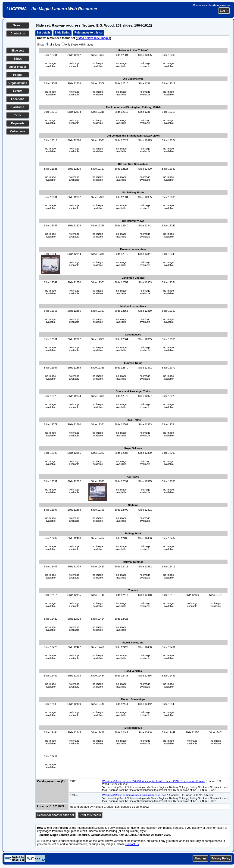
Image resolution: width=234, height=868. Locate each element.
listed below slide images (94, 38)
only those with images (79, 45)
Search (18, 25)
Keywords (18, 123)
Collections (18, 131)
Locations (18, 99)
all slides (55, 45)
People (18, 75)
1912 (73, 781)
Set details (44, 33)
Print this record (90, 815)
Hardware (18, 107)
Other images (18, 67)
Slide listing (62, 33)
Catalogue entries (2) (51, 781)
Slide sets (18, 51)
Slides (18, 59)
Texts (18, 115)
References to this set (89, 33)
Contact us (18, 34)
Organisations (18, 83)
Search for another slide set (56, 815)
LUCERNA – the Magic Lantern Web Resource (52, 9)
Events (18, 91)
